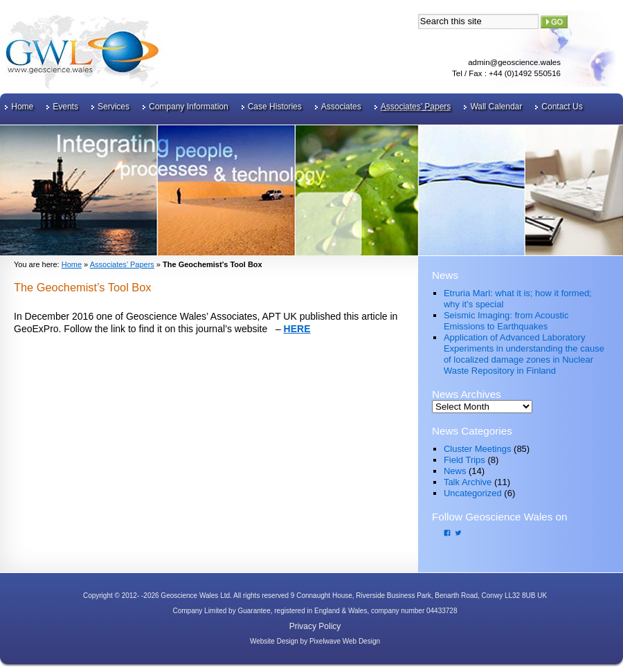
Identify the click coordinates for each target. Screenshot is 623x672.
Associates (341, 107)
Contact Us (562, 107)
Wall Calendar (496, 107)
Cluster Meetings (478, 449)
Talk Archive (468, 482)
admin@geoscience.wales (514, 62)
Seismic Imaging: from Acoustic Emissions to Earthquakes (506, 321)
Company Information (189, 107)
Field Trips (464, 460)
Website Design (274, 641)
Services (114, 107)
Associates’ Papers (416, 107)
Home (22, 107)
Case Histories (275, 107)
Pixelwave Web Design (345, 641)
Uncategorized (473, 493)
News (455, 471)
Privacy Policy (315, 626)
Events (65, 107)
